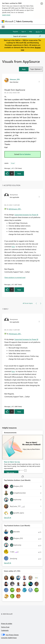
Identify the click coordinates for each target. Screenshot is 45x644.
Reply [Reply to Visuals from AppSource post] (19, 173)
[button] (24, 69)
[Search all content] (27, 36)
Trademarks (5, 630)
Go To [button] (38, 32)
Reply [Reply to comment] (19, 290)
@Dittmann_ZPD (15, 209)
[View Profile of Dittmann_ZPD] (15, 79)
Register (16, 31)
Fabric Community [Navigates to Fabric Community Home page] (24, 21)
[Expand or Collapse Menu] (3, 27)
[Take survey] (11, 472)
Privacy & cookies (7, 623)
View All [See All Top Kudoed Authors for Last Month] (8, 563)
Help (31, 31)
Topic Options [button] (35, 69)
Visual (13, 163)
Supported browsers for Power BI (26, 215)
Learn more (6, 15)
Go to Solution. (25, 154)
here (13, 247)
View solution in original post (15, 277)
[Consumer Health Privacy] (23, 638)
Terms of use (5, 627)
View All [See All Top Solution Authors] (8, 518)
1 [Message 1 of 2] (11, 168)
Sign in (24, 31)
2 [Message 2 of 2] (11, 284)
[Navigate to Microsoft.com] (8, 21)
